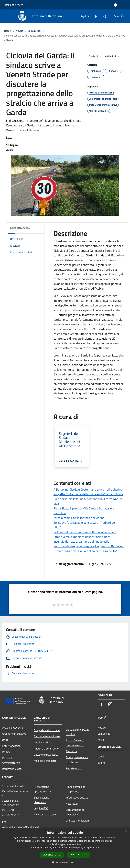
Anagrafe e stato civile (47, 730)
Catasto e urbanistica (46, 755)
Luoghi (101, 756)
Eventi (101, 763)
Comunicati (34, 31)
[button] (65, 862)
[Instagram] (103, 16)
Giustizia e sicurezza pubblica (77, 732)
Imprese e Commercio (46, 748)
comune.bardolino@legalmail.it (20, 827)
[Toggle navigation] (7, 16)
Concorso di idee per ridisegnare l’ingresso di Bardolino (89, 546)
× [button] (126, 831)
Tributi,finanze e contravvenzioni (75, 743)
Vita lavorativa (42, 742)
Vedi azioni (113, 56)
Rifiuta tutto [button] (79, 855)
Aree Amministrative (14, 734)
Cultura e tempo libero (47, 736)
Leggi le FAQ (41, 808)
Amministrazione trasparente (75, 789)
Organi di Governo (12, 728)
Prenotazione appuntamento (42, 789)
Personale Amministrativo (11, 760)
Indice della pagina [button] (20, 228)
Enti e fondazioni (12, 746)
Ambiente (71, 751)
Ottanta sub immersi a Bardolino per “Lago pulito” (85, 551)
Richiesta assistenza (46, 814)
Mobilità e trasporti (45, 761)
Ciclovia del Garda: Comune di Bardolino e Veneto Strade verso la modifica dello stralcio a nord (85, 534)
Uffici (5, 740)
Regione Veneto (14, 5)
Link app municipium (78, 821)
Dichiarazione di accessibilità (75, 812)
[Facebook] (94, 16)
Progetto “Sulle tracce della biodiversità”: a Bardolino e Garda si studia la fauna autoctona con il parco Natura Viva (88, 499)
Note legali (72, 804)
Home (7, 31)
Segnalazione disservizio (41, 800)
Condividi (95, 56)
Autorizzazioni (74, 768)
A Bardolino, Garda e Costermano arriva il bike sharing (88, 489)
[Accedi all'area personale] (116, 5)
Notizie (102, 728)
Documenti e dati (12, 769)
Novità (20, 31)
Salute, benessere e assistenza (77, 760)
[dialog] (65, 848)
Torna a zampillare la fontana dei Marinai (79, 518)
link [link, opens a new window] (98, 848)
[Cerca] (123, 16)
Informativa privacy (77, 798)
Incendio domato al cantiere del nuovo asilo (81, 542)
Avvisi (101, 740)
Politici (6, 752)
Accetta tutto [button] (52, 855)
